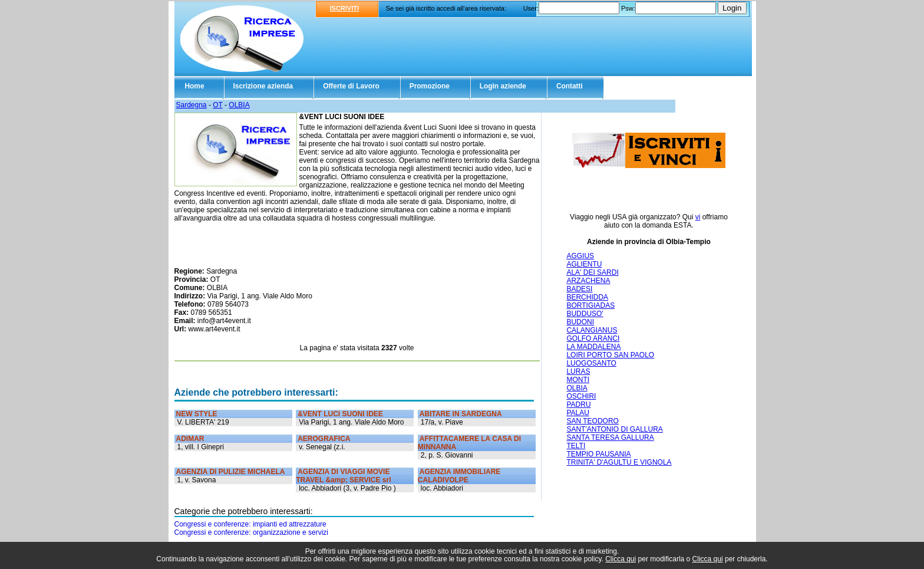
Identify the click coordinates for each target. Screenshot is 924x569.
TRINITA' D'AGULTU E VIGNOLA (619, 462)
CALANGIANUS (592, 330)
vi (698, 217)
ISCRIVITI (345, 8)
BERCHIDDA (587, 297)
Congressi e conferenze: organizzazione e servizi (251, 532)
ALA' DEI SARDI (592, 272)
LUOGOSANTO (591, 363)
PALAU (577, 413)
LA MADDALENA (593, 347)
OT (217, 105)
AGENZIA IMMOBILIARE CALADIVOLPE (459, 476)
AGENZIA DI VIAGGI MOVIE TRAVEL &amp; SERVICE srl (343, 476)
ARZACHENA (588, 281)
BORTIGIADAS (590, 305)
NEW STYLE (197, 414)
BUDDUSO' (585, 314)
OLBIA (239, 105)
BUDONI (580, 322)
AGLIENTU (584, 264)
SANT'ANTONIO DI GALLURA (614, 429)
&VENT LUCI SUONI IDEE (340, 414)
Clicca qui (621, 559)
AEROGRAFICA (324, 439)
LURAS (578, 371)
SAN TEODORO (592, 421)
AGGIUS (580, 256)
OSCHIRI (581, 396)
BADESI (579, 289)
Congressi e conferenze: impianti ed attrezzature (250, 524)
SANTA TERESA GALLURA (610, 438)
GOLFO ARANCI (593, 338)
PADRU (578, 404)
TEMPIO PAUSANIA (598, 454)
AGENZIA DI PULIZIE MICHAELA (231, 472)
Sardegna (192, 105)
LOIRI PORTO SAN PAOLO (610, 355)
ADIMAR (190, 439)
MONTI (578, 380)
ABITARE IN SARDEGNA (461, 414)
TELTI (576, 446)
